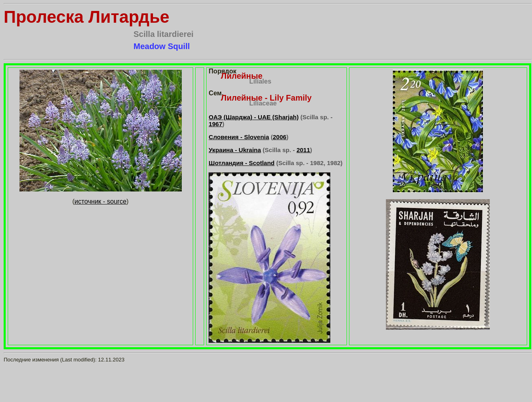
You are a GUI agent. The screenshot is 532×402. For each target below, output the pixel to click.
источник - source (101, 201)
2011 (303, 150)
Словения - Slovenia (239, 137)
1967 (215, 124)
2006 (279, 137)
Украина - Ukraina (235, 150)
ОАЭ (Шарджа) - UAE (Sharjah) (254, 117)
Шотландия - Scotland (241, 163)
